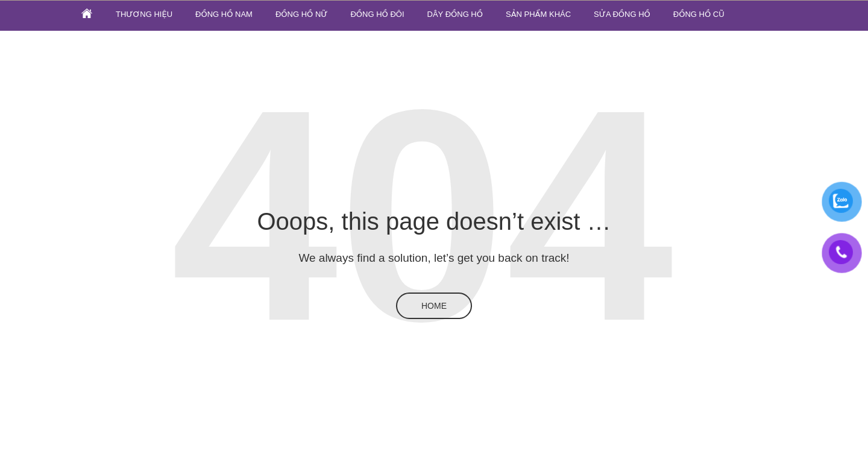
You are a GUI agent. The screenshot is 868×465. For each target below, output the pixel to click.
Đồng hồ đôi (377, 14)
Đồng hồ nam (224, 14)
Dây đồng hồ (455, 14)
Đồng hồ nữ (302, 14)
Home (434, 306)
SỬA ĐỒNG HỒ (622, 14)
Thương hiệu (144, 14)
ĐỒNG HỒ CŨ (699, 14)
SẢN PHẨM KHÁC (538, 14)
